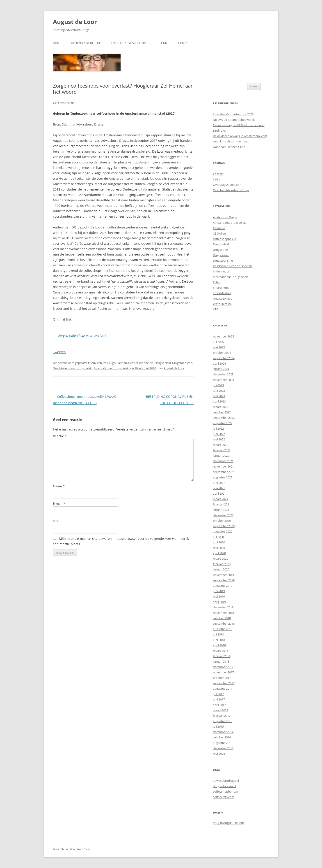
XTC (216, 309)
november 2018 (223, 613)
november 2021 (223, 466)
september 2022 (224, 418)
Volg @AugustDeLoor (229, 823)
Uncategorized (223, 298)
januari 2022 (221, 456)
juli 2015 (218, 726)
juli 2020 (218, 537)
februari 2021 (222, 504)
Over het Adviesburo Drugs (131, 43)
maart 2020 (220, 558)
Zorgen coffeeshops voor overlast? (82, 336)
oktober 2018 (222, 618)
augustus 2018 (223, 629)
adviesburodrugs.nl (226, 781)
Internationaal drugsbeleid (112, 368)
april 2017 (219, 705)
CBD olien (219, 233)
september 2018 (224, 624)
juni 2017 (219, 699)
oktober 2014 (222, 737)
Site (56, 521)
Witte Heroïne (222, 304)
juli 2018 (218, 634)
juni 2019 (219, 591)
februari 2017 (222, 716)
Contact (185, 43)
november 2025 (223, 336)
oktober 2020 (222, 521)
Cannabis (123, 363)
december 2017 (223, 667)
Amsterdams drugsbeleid (230, 223)
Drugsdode (220, 250)
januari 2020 (221, 569)
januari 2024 (221, 369)
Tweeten (59, 352)
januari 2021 (221, 510)
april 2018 (219, 645)
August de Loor (75, 22)
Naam (59, 486)
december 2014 (223, 732)
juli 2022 (218, 428)
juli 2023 (218, 385)
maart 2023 (220, 407)
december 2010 (223, 748)
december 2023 (223, 374)
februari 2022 (222, 450)
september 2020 (224, 526)
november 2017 (223, 672)
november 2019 (223, 575)
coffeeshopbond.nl (226, 791)
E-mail (59, 504)
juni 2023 (219, 391)
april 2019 (219, 602)
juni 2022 (219, 434)
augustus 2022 (223, 423)
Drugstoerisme (182, 363)
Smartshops (221, 288)
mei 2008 (219, 754)
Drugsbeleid (163, 363)
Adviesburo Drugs (103, 363)
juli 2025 (218, 342)
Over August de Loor (86, 43)
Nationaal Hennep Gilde (229, 147)
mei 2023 (219, 396)
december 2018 (223, 607)
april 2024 (219, 363)
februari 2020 (222, 564)
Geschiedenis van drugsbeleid (73, 368)
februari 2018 (222, 656)
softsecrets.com (224, 797)
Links (165, 43)
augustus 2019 (223, 586)
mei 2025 (219, 347)
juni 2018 (219, 640)
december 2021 (223, 461)
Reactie (60, 436)
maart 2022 (220, 445)
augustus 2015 (223, 721)
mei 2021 (219, 488)
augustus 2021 (223, 477)
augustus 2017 (223, 689)
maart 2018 (220, 651)
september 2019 (224, 580)
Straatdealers (222, 293)
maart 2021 (220, 499)
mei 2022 (219, 439)
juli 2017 (218, 694)
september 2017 (224, 683)
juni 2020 (219, 542)
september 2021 (224, 472)
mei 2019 (219, 596)
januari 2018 (221, 661)
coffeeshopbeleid (142, 363)
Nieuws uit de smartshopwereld (234, 120)
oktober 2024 (222, 353)
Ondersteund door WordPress (72, 849)
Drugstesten (221, 255)
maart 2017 (220, 710)
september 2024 (224, 358)
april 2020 (219, 553)
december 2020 (223, 515)
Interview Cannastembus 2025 (233, 114)
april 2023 (219, 401)
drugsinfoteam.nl (224, 786)
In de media (221, 271)
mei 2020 (219, 548)
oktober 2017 (222, 678)
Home (57, 43)
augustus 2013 (223, 743)
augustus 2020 (223, 531)
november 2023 (223, 380)
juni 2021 (219, 483)
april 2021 (219, 493)
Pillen (217, 282)
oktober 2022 (222, 412)
